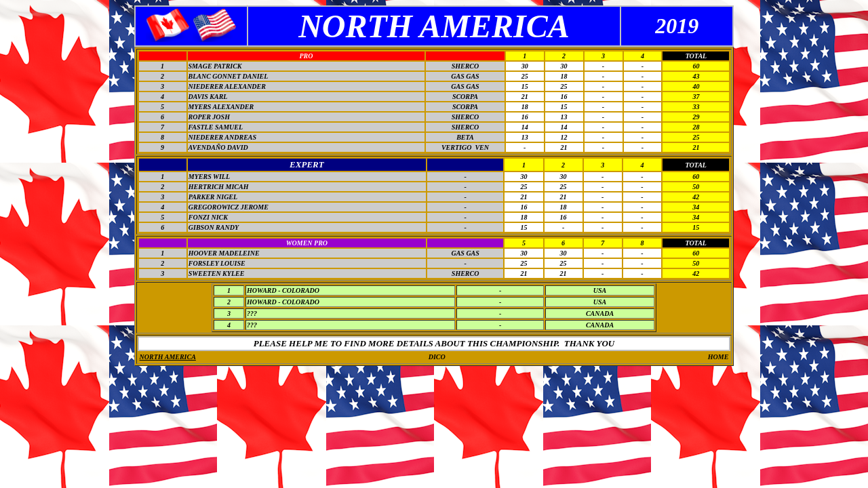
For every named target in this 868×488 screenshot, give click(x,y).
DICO (437, 357)
